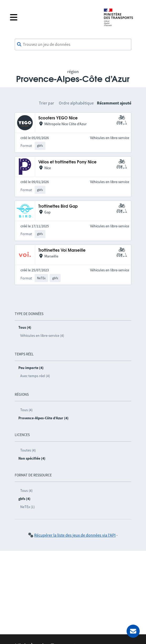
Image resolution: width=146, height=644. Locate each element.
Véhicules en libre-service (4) (42, 335)
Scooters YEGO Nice (58, 118)
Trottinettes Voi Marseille (62, 251)
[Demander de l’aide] (133, 631)
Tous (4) (26, 410)
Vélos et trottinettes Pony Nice (67, 162)
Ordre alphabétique (76, 103)
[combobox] (73, 45)
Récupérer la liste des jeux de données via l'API (75, 535)
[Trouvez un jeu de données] (73, 45)
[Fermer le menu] (53, 17)
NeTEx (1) (27, 507)
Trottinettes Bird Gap (58, 207)
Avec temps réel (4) (35, 376)
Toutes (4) (28, 450)
